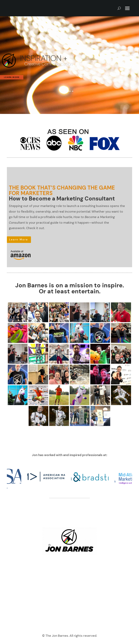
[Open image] (18, 312)
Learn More (19, 239)
